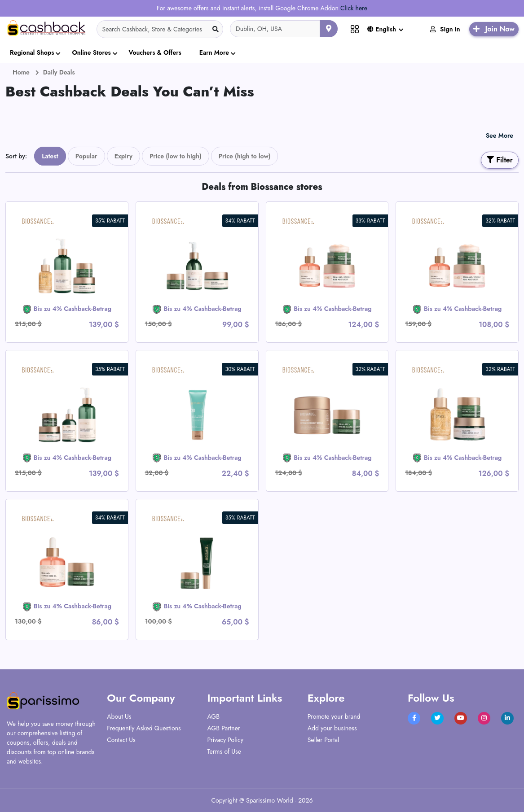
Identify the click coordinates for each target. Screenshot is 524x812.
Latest (50, 156)
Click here (354, 8)
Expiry (123, 156)
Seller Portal (324, 740)
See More (500, 135)
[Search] (160, 29)
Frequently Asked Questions (144, 728)
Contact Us (121, 740)
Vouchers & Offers (155, 52)
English (382, 29)
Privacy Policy (225, 740)
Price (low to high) (176, 156)
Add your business (332, 728)
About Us (119, 716)
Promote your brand (334, 716)
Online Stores (91, 52)
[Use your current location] (329, 29)
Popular (86, 156)
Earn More (214, 52)
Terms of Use (224, 751)
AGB (214, 716)
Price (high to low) (245, 156)
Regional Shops (32, 52)
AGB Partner (224, 728)
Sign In (445, 29)
